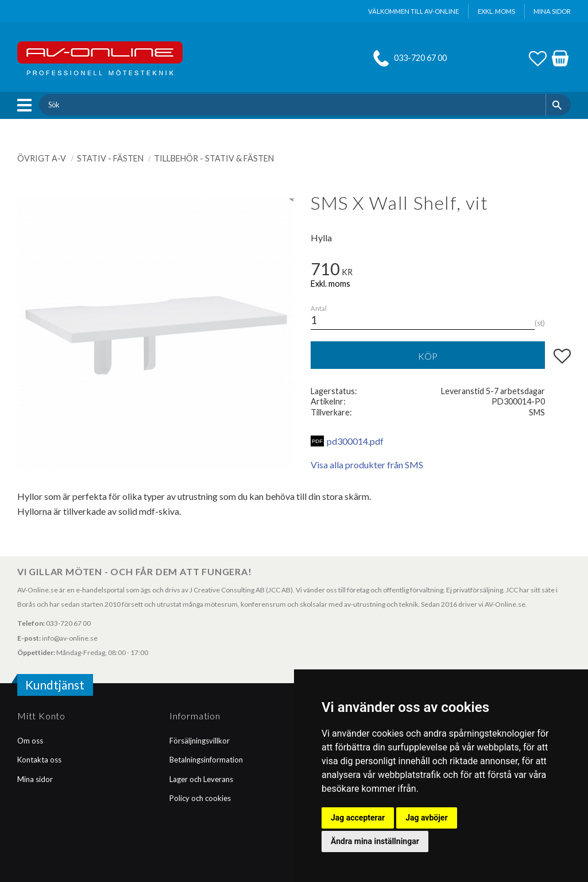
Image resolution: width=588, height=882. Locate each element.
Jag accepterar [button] (358, 818)
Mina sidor (35, 779)
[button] (27, 105)
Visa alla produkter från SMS (367, 465)
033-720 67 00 (420, 58)
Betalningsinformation (206, 760)
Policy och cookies (200, 798)
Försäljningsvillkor (200, 741)
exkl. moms (496, 11)
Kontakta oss (39, 760)
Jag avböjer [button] (426, 818)
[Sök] (558, 105)
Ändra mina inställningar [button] (375, 841)
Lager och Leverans (201, 779)
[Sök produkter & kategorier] (292, 105)
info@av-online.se (70, 638)
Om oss (30, 741)
